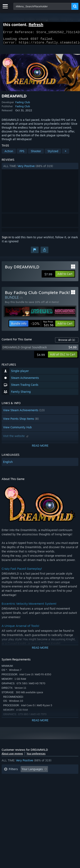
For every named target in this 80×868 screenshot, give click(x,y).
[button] (40, 168)
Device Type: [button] (13, 796)
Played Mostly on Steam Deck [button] (44, 784)
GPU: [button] (54, 790)
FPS (22, 154)
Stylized (53, 154)
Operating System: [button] (16, 790)
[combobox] (42, 6)
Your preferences (36, 756)
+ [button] (66, 154)
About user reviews (12, 756)
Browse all (67, 342)
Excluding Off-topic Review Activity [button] (28, 778)
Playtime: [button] (10, 784)
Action (9, 154)
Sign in (6, 240)
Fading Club (23, 105)
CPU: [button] (40, 790)
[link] (42, 326)
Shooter (36, 154)
